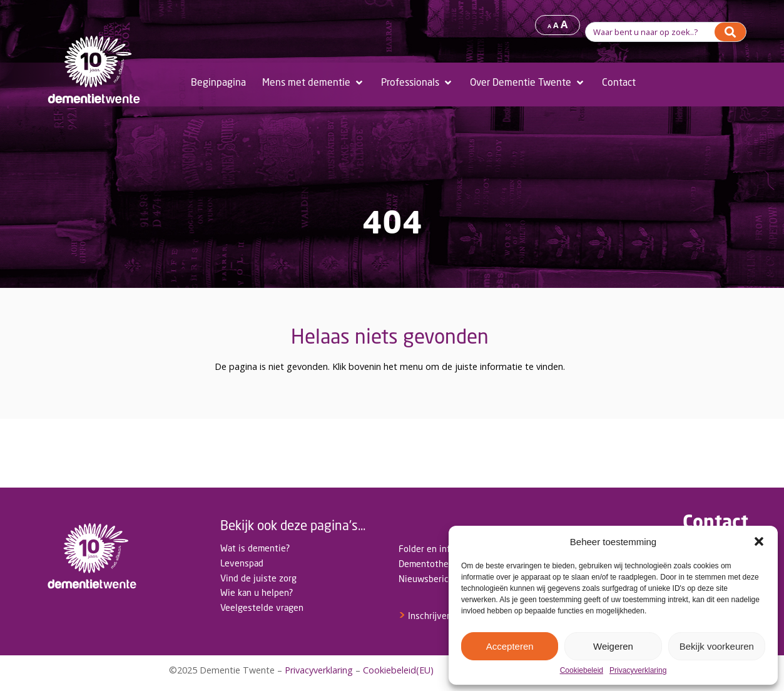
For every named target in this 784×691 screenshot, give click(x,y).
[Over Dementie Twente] (528, 83)
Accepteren (510, 646)
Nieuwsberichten (433, 579)
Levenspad (242, 563)
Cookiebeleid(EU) (398, 670)
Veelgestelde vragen (262, 607)
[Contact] (619, 83)
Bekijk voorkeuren (717, 646)
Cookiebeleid (582, 671)
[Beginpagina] (218, 83)
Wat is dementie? (255, 548)
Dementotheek (428, 564)
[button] (759, 541)
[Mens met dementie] (313, 83)
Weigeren (613, 646)
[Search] (730, 32)
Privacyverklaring (638, 671)
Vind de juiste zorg (258, 578)
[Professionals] (417, 83)
